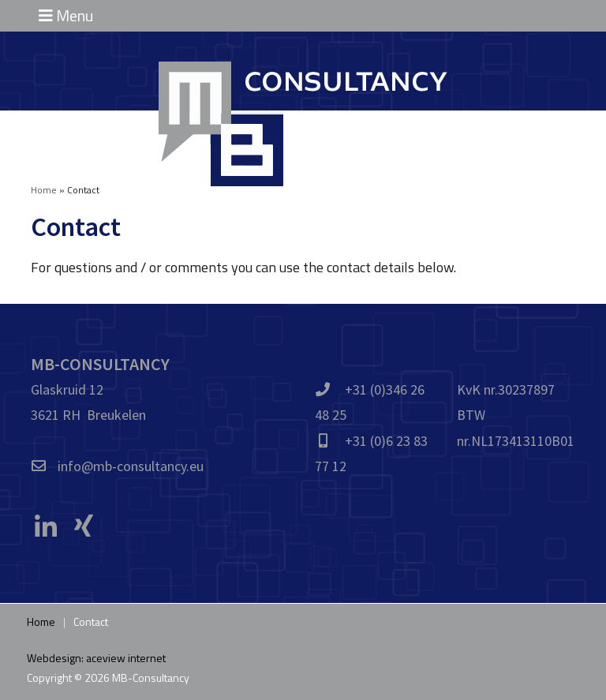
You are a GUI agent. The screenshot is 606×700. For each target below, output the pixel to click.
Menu (66, 16)
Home (44, 190)
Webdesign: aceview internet (96, 658)
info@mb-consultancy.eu (131, 466)
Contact (91, 621)
